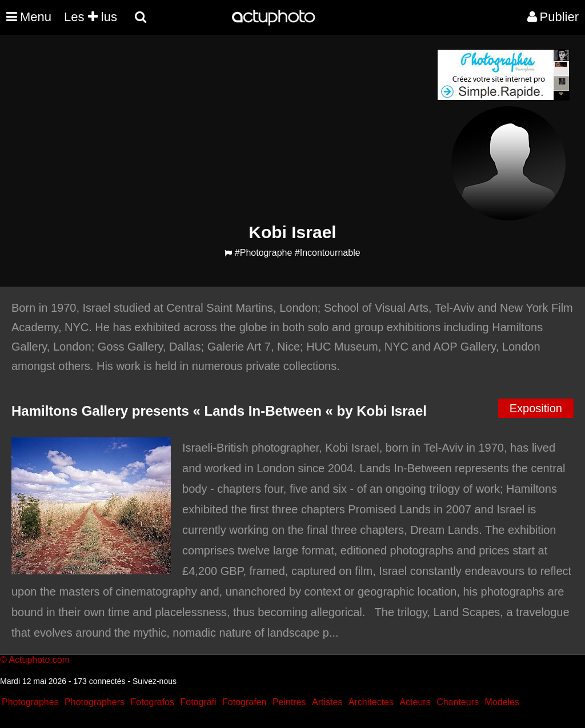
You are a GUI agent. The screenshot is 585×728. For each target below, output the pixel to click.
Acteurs (415, 702)
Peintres (289, 702)
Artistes (327, 702)
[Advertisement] (223, 129)
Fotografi (198, 702)
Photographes (30, 702)
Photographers (95, 702)
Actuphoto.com (39, 660)
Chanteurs (458, 702)
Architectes (371, 702)
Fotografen (244, 702)
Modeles (502, 702)
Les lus (91, 17)
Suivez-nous (155, 681)
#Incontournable (328, 253)
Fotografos (153, 702)
